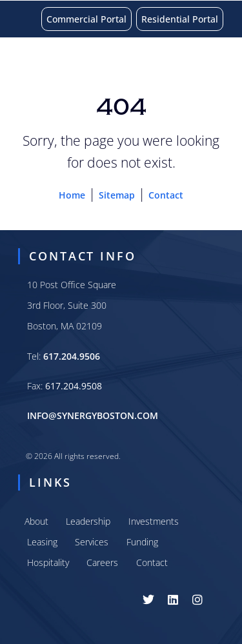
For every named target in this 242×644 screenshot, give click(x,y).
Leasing (42, 542)
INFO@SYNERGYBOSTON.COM (93, 415)
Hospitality (48, 562)
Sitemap (117, 195)
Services (92, 542)
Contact (166, 195)
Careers (102, 562)
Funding (142, 542)
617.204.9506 (72, 356)
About (36, 521)
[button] (222, 62)
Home (72, 195)
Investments (154, 521)
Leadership (88, 521)
